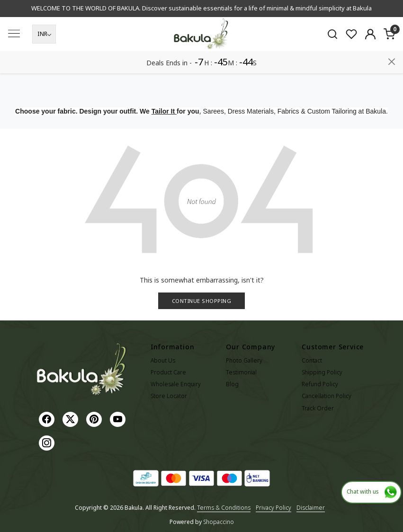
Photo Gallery (244, 360)
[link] (332, 56)
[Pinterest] (95, 419)
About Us (163, 360)
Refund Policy (320, 384)
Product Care (168, 372)
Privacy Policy (273, 508)
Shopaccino (219, 522)
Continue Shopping (202, 301)
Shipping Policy (322, 372)
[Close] (392, 11)
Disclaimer (311, 508)
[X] (72, 419)
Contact (312, 360)
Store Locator (169, 396)
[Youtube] (119, 419)
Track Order (318, 408)
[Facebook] (48, 419)
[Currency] (44, 56)
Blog (232, 384)
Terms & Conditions (224, 508)
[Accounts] (370, 56)
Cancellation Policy (327, 396)
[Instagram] (48, 442)
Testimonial (241, 372)
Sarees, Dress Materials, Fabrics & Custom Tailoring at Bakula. (296, 111)
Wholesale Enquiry (176, 384)
